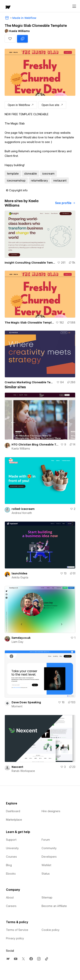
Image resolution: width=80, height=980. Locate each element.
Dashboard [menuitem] (13, 811)
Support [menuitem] (11, 840)
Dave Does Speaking (26, 702)
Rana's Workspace (23, 771)
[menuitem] (8, 959)
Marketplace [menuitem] (14, 820)
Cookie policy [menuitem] (51, 930)
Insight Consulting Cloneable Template (30, 263)
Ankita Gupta (20, 577)
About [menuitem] (10, 898)
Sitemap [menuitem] (47, 898)
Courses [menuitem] (11, 857)
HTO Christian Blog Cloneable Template (35, 445)
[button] (10, 39)
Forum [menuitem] (46, 840)
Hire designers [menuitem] (51, 811)
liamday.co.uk (21, 638)
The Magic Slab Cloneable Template (29, 323)
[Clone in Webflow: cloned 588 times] (22, 39)
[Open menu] (74, 6)
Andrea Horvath (22, 513)
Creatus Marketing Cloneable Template (30, 382)
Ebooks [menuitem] (11, 874)
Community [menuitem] (49, 848)
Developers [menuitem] (49, 857)
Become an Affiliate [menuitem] (54, 906)
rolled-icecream (23, 509)
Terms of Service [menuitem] (17, 930)
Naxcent (17, 767)
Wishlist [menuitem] (46, 865)
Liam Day (17, 642)
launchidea (19, 573)
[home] (8, 7)
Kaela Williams (21, 449)
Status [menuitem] (46, 874)
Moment (17, 706)
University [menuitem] (12, 848)
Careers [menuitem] (11, 906)
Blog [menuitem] (9, 865)
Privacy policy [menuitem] (15, 938)
